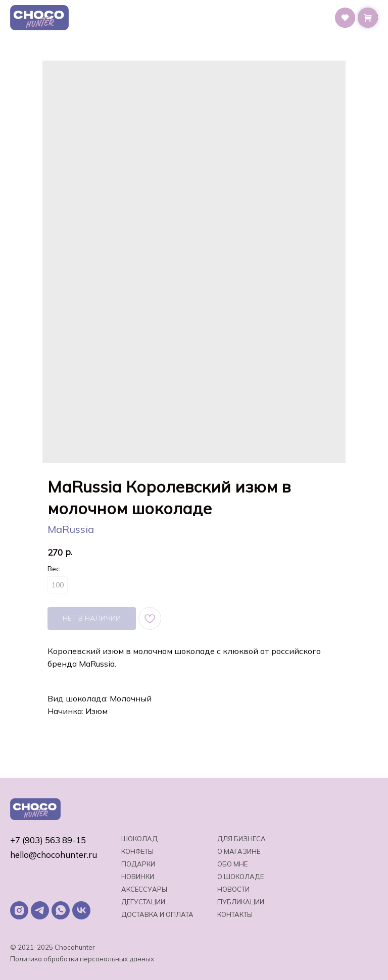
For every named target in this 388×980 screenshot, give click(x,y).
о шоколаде (240, 877)
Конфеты (137, 851)
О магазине (239, 851)
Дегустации (143, 902)
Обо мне (232, 864)
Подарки (138, 864)
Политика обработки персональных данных (82, 959)
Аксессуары (144, 889)
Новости (233, 889)
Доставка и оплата (157, 914)
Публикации (241, 902)
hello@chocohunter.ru (54, 855)
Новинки (138, 877)
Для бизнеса (241, 839)
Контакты (235, 914)
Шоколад (139, 839)
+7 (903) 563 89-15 (48, 840)
